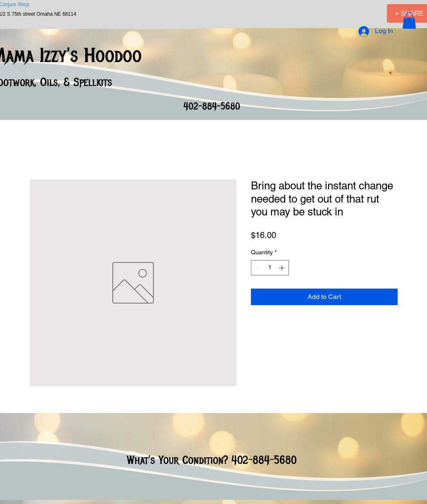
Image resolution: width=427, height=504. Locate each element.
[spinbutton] (270, 268)
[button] (409, 20)
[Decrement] (257, 268)
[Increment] (283, 268)
